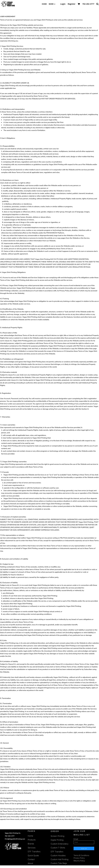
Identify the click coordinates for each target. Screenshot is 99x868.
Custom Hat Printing (60, 859)
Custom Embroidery (60, 844)
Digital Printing (57, 840)
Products (32, 840)
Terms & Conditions (81, 855)
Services (32, 848)
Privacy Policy (79, 858)
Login (63, 4)
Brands (31, 844)
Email (76, 839)
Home (30, 836)
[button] (79, 4)
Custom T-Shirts (58, 848)
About (30, 863)
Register (72, 4)
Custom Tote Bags (59, 863)
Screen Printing (57, 836)
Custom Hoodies (58, 856)
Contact (31, 859)
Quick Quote (33, 856)
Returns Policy (79, 861)
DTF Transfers (34, 852)
